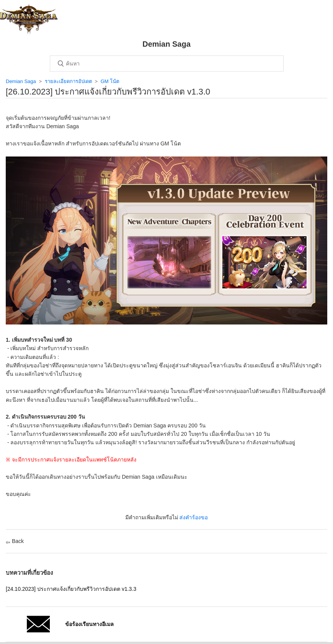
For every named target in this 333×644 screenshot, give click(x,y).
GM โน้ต (110, 81)
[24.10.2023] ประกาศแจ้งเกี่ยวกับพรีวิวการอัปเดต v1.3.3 (71, 589)
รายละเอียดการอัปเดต (68, 81)
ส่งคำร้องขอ (194, 517)
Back (15, 541)
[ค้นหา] (167, 64)
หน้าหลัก (29, 19)
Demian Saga (21, 81)
